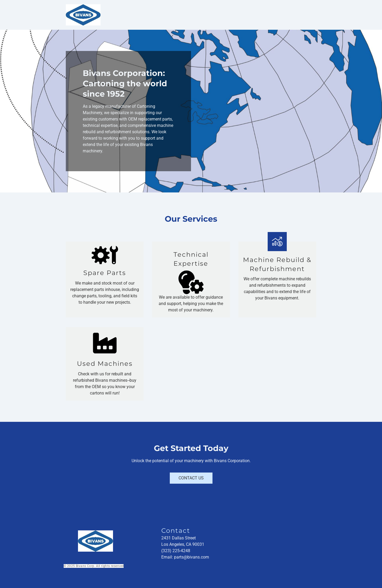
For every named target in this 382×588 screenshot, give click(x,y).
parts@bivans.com (192, 557)
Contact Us (191, 478)
